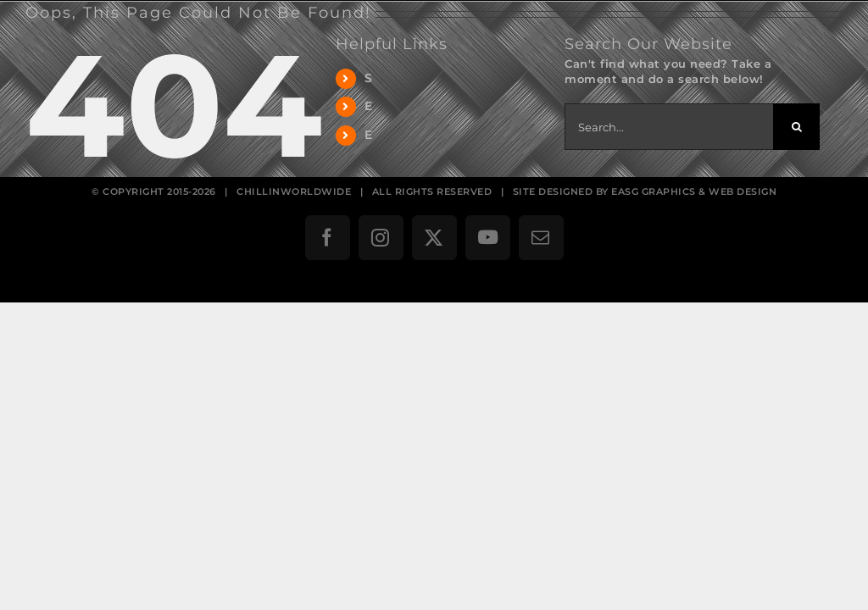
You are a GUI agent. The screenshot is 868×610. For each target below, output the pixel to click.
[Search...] (669, 127)
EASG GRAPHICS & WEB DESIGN (694, 191)
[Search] (796, 127)
